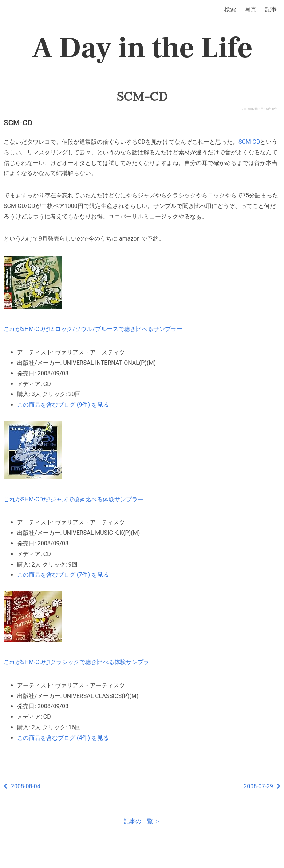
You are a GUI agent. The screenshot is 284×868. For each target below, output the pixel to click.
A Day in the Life (142, 48)
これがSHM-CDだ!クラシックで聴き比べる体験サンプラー (79, 662)
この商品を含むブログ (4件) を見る (63, 738)
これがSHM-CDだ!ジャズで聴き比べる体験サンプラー (74, 499)
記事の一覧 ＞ (142, 821)
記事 (271, 9)
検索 (230, 9)
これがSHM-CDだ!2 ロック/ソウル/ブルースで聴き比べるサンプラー (93, 329)
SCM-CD (142, 97)
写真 (251, 9)
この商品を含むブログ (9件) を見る (63, 405)
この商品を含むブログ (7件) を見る (63, 575)
